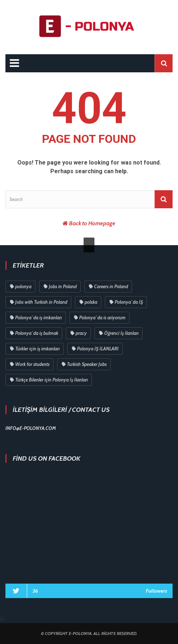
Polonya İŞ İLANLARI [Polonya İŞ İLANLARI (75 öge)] (98, 349)
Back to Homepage (92, 223)
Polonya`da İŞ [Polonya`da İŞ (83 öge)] (129, 302)
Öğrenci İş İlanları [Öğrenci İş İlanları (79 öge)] (121, 333)
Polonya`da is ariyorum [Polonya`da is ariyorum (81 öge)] (102, 317)
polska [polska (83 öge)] (91, 302)
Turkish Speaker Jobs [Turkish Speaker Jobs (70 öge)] (87, 364)
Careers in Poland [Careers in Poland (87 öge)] (111, 286)
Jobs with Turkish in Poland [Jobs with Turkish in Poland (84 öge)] (41, 302)
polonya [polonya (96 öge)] (23, 286)
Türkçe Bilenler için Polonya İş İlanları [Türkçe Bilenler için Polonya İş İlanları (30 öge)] (52, 380)
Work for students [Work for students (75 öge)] (32, 364)
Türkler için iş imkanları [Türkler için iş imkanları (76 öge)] (37, 349)
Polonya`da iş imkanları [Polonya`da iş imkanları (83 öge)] (39, 317)
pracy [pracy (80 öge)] (81, 333)
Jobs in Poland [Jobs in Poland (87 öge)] (63, 286)
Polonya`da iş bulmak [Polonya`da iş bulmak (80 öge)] (37, 333)
